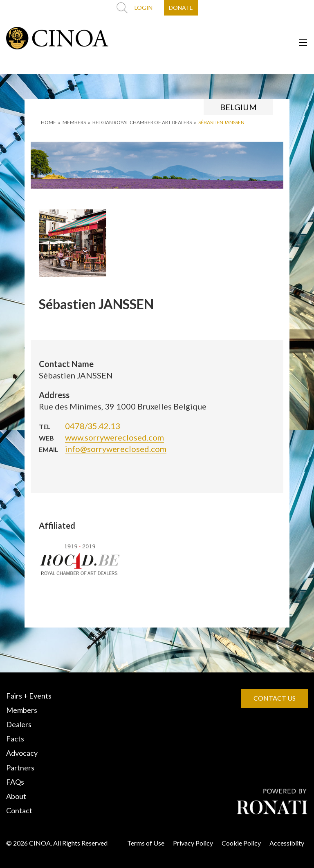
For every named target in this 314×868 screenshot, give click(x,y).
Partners (20, 768)
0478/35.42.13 (93, 426)
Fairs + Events (29, 696)
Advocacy (22, 753)
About (16, 796)
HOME (48, 122)
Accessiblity (287, 843)
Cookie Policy (241, 843)
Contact (19, 810)
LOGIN (144, 8)
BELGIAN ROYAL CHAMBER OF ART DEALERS (142, 122)
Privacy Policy (193, 843)
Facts (15, 739)
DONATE (181, 8)
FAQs (15, 782)
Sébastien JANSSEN (221, 122)
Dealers (19, 724)
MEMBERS (74, 122)
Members (22, 710)
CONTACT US (275, 698)
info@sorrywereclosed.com (116, 449)
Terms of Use (146, 843)
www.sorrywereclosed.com (114, 437)
